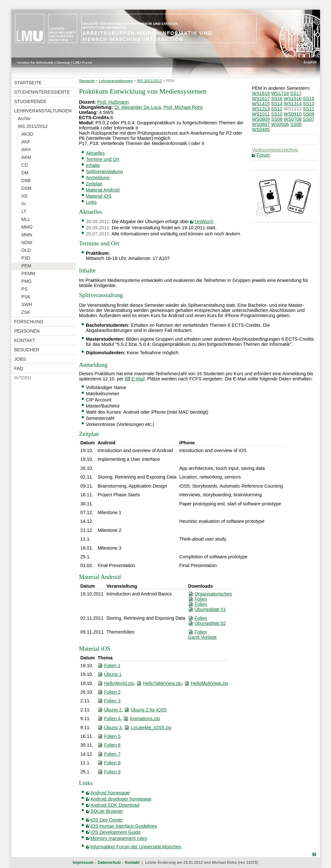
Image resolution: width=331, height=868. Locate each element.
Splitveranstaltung (104, 171)
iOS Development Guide (116, 832)
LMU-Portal (83, 62)
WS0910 (293, 114)
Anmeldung (98, 178)
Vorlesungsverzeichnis (275, 150)
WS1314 (293, 104)
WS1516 (293, 98)
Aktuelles (95, 153)
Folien (201, 599)
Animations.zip (145, 718)
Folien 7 (112, 754)
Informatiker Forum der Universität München (136, 847)
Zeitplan (94, 184)
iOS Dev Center (107, 820)
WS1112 (293, 109)
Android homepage (110, 793)
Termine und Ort (103, 159)
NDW (27, 243)
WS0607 (261, 124)
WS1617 (261, 98)
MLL (26, 219)
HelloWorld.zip (119, 683)
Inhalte (93, 165)
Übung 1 (113, 674)
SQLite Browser (107, 811)
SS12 (277, 109)
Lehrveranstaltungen (43, 111)
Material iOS (99, 196)
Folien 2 (112, 692)
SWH (27, 305)
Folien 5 (112, 736)
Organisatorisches (213, 594)
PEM (26, 266)
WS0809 (261, 119)
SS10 (277, 114)
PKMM (28, 274)
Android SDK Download (115, 805)
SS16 (277, 98)
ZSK (26, 312)
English (310, 62)
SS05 (296, 124)
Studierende (30, 101)
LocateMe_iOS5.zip (151, 728)
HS (24, 196)
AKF (26, 142)
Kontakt (25, 340)
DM (25, 173)
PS (24, 289)
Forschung (29, 322)
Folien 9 (112, 772)
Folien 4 (112, 718)
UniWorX (204, 222)
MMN (27, 235)
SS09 (309, 114)
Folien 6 (112, 745)
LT (24, 212)
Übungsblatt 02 (210, 623)
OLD (26, 250)
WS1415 (261, 104)
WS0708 (293, 119)
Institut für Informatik (36, 62)
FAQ (19, 368)
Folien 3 (112, 701)
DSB (26, 181)
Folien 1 (112, 666)
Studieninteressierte (42, 92)
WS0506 (280, 124)
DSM (26, 188)
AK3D (27, 134)
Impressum (83, 863)
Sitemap (63, 62)
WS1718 (280, 93)
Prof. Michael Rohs (183, 107)
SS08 (277, 119)
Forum (263, 155)
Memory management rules (119, 838)
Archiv (24, 119)
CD (25, 165)
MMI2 (27, 227)
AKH (26, 150)
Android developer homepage (121, 799)
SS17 (296, 93)
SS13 (309, 104)
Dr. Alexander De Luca (138, 107)
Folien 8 (112, 763)
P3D (26, 258)
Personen (27, 331)
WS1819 (261, 93)
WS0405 (261, 129)
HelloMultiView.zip (209, 683)
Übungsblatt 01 (210, 609)
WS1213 (261, 109)
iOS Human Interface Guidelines (124, 826)
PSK (26, 297)
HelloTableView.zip (162, 683)
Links (91, 202)
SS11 (309, 109)
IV (23, 204)
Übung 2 (113, 710)
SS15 (309, 98)
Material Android (103, 190)
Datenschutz (109, 863)
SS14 (277, 104)
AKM (26, 157)
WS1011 (261, 114)
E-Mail (138, 379)
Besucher (27, 350)
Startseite (28, 83)
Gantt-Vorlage (203, 637)
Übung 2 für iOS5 (149, 710)
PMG (27, 281)
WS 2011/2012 (33, 126)
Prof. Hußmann (113, 102)
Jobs (20, 359)
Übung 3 (113, 728)
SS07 (309, 119)
